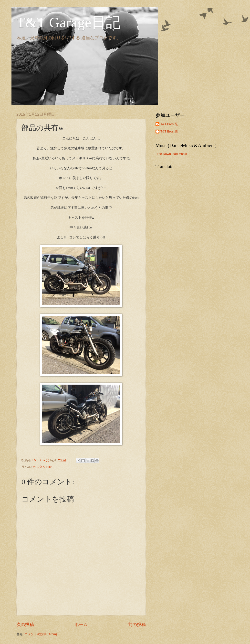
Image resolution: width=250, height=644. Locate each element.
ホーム (81, 625)
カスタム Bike (43, 467)
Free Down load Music (171, 154)
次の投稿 (25, 625)
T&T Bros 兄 (169, 124)
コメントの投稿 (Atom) (41, 634)
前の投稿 (137, 625)
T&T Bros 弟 (169, 131)
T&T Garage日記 (68, 22)
